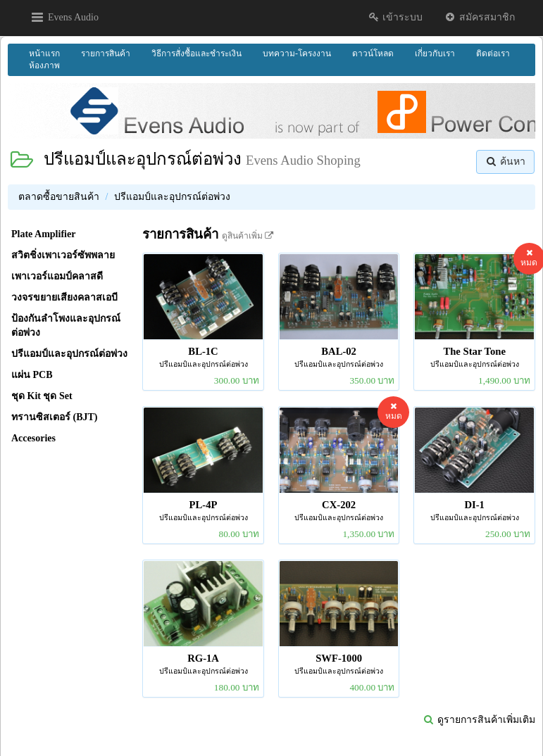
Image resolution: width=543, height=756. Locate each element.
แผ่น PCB (32, 375)
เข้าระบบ (395, 17)
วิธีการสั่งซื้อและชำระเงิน (196, 53)
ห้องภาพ (44, 65)
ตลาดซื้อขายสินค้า (59, 197)
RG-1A (203, 658)
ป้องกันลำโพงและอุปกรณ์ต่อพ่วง (66, 326)
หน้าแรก (44, 53)
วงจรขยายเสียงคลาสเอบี (64, 297)
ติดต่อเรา (493, 53)
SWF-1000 (339, 658)
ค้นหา (506, 162)
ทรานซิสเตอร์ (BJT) (55, 417)
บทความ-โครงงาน (297, 53)
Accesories (33, 438)
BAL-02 (339, 351)
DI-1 (474, 505)
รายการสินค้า (106, 53)
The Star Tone (474, 351)
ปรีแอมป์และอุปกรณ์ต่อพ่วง (143, 159)
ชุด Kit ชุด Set (42, 396)
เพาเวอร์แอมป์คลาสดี (57, 276)
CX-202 (339, 505)
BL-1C (203, 351)
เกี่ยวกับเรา (435, 53)
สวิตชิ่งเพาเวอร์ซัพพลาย (63, 255)
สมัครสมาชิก (479, 17)
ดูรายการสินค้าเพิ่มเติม (479, 720)
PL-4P (204, 505)
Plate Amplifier (43, 234)
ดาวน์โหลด (373, 53)
